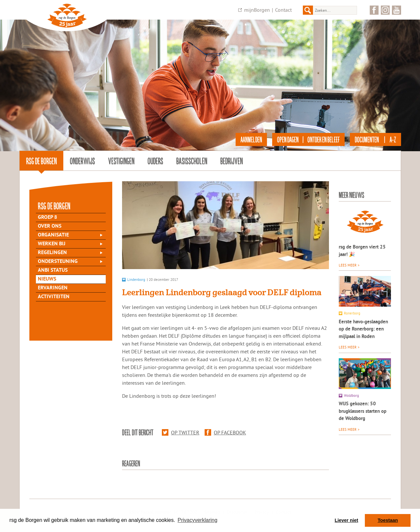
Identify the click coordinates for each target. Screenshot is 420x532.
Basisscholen (192, 161)
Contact (283, 10)
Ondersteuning (58, 262)
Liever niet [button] (347, 520)
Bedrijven (232, 161)
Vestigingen (121, 161)
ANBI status (53, 270)
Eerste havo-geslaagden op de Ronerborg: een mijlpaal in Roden (363, 330)
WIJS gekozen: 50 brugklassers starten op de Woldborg (363, 411)
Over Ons (50, 226)
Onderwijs (82, 161)
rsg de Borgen (41, 161)
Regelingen (52, 253)
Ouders (155, 161)
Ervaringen (53, 288)
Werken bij (52, 244)
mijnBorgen (257, 10)
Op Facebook (225, 432)
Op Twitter (181, 432)
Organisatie (53, 235)
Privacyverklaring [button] (197, 520)
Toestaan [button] (388, 520)
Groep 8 (47, 218)
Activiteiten (54, 297)
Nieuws (47, 279)
